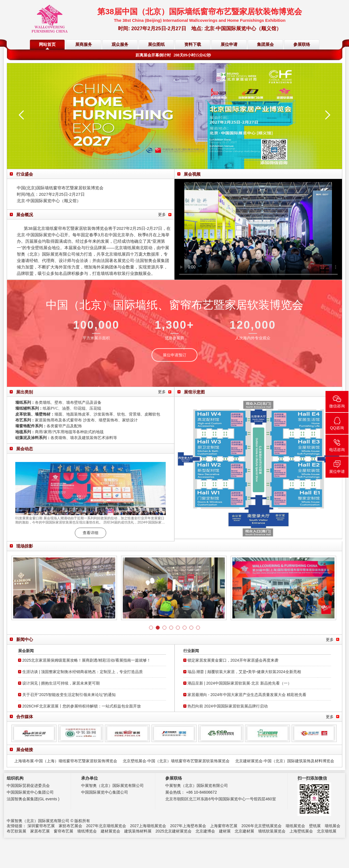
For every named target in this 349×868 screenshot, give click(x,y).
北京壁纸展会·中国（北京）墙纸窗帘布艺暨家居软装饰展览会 (176, 761)
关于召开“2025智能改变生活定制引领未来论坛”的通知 (66, 695)
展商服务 (84, 44)
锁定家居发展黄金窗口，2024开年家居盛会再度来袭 (236, 660)
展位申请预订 (174, 358)
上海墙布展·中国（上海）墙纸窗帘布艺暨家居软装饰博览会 (66, 761)
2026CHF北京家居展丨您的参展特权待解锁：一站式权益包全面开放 (79, 706)
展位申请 (229, 44)
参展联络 (302, 44)
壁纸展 (315, 826)
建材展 (225, 831)
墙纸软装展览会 (272, 831)
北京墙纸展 (327, 831)
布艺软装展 (16, 831)
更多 (162, 214)
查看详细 (88, 533)
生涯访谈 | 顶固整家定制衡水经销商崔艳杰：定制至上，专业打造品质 (80, 672)
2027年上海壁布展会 (188, 826)
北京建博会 (205, 831)
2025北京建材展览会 (174, 831)
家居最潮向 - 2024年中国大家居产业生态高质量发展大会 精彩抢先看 (250, 695)
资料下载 (193, 44)
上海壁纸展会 (301, 831)
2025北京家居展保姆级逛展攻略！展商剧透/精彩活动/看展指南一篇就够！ (83, 660)
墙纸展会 (333, 826)
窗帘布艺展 (63, 831)
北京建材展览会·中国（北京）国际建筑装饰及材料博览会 (285, 761)
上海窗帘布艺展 (224, 826)
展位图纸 (156, 44)
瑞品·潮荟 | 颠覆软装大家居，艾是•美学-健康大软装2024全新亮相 (247, 672)
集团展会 (265, 44)
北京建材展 (244, 831)
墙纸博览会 (87, 831)
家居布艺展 (40, 831)
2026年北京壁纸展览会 (261, 826)
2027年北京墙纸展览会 (106, 826)
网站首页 (47, 44)
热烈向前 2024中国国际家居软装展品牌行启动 (231, 706)
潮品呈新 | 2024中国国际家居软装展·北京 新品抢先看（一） (242, 683)
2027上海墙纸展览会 (148, 826)
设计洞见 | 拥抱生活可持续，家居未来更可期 (58, 683)
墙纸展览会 (295, 826)
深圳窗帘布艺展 (41, 826)
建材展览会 (110, 831)
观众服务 (120, 44)
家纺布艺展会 (70, 826)
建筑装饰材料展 (138, 831)
